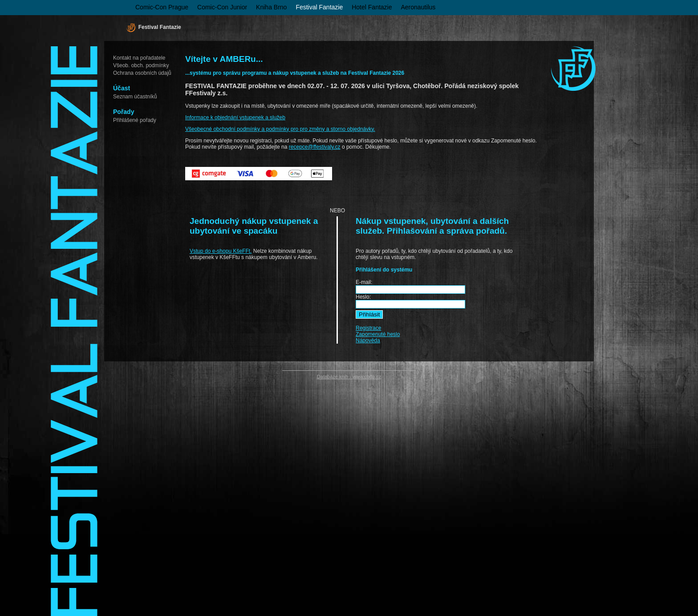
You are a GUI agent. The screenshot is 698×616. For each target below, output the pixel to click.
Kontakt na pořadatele (139, 58)
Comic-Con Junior (222, 7)
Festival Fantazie (319, 7)
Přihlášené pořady (135, 120)
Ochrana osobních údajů (142, 73)
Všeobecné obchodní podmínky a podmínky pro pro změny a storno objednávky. (280, 129)
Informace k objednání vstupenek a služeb (235, 118)
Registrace (368, 328)
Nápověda (368, 340)
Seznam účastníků (135, 97)
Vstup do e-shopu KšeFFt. (221, 251)
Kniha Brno (271, 7)
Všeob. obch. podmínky (141, 65)
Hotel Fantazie (372, 7)
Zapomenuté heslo (378, 334)
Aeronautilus (418, 7)
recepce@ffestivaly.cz (315, 147)
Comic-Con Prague (162, 7)
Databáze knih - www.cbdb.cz (349, 377)
